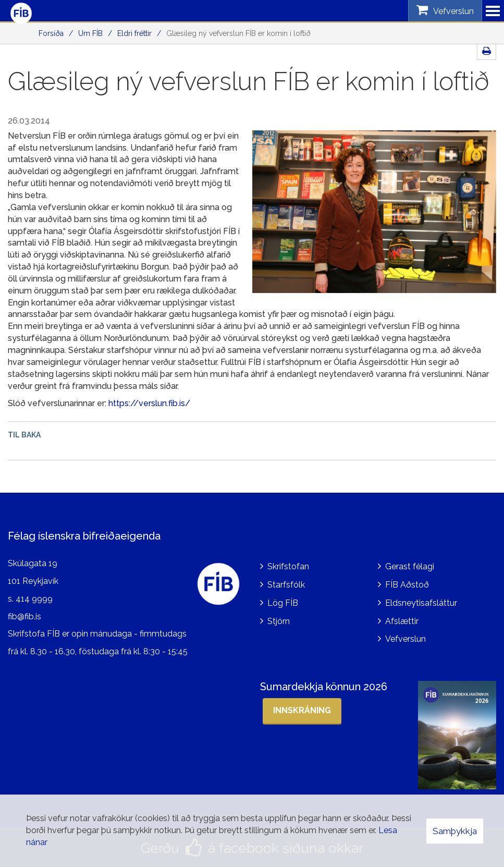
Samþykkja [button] (455, 831)
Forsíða (51, 33)
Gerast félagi (410, 566)
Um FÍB (90, 33)
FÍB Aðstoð (407, 585)
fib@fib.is (24, 616)
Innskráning (302, 710)
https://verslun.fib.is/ (149, 403)
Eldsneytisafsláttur (421, 603)
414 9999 (34, 599)
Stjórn (279, 621)
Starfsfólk (286, 585)
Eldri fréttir (134, 33)
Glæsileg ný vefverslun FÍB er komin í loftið (238, 33)
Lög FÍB (283, 603)
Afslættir (402, 621)
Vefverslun (405, 639)
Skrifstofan (288, 566)
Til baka (24, 435)
